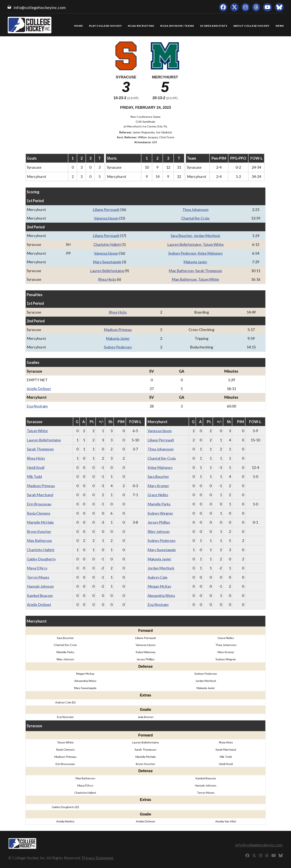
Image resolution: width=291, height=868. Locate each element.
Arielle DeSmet (39, 389)
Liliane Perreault (106, 210)
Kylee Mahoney (210, 253)
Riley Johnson (159, 531)
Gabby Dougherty (41, 559)
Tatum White (213, 244)
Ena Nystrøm (37, 406)
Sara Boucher (181, 236)
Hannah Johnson (40, 586)
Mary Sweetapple (107, 262)
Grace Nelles (158, 495)
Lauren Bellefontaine (184, 244)
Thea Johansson (195, 210)
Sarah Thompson (209, 271)
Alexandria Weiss (161, 595)
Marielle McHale (40, 522)
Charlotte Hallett (107, 244)
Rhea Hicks (107, 279)
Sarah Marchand (40, 495)
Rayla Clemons (39, 513)
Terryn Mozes (38, 577)
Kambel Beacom (40, 595)
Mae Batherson (181, 271)
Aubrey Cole (158, 577)
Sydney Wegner (160, 513)
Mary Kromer (158, 486)
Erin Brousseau (39, 504)
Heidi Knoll (36, 467)
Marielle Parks (159, 504)
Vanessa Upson (106, 218)
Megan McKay (159, 586)
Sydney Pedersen (182, 253)
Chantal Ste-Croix (195, 218)
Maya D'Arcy (37, 568)
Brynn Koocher (39, 531)
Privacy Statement (98, 858)
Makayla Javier (195, 262)
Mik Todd (34, 476)
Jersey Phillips (159, 522)
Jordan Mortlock (207, 236)
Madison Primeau (118, 330)
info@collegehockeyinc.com (40, 7)
